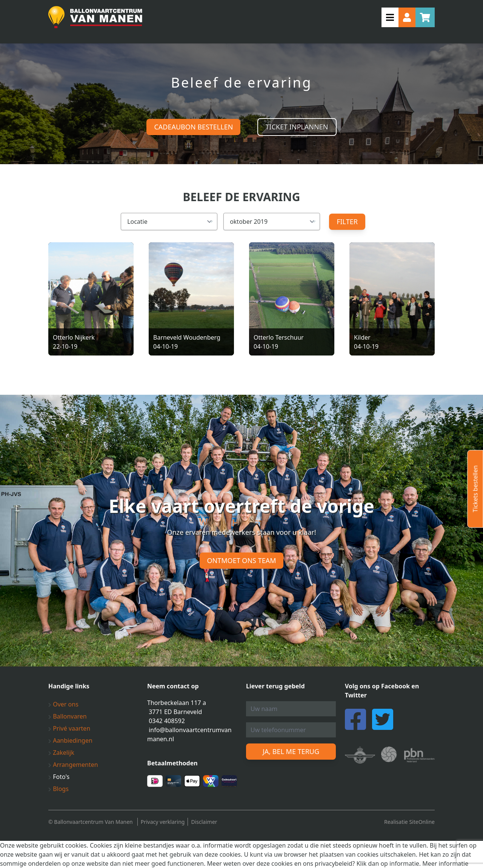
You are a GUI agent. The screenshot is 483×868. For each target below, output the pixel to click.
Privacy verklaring (163, 822)
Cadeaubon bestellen (193, 127)
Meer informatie (445, 863)
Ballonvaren (68, 716)
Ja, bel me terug (291, 751)
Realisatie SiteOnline (409, 822)
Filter (347, 222)
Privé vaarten (69, 728)
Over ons (63, 704)
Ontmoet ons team (242, 560)
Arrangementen (73, 765)
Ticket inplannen (297, 127)
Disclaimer (204, 822)
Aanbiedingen (70, 740)
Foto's (59, 777)
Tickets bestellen (475, 489)
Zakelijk (61, 753)
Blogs (58, 789)
